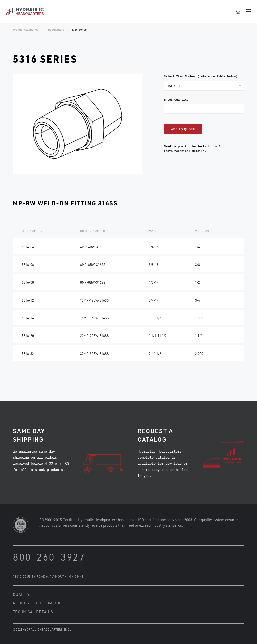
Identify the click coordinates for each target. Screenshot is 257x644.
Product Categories (25, 30)
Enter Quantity (176, 100)
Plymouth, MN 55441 (67, 576)
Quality (21, 594)
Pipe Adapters (55, 30)
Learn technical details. (185, 151)
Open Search (226, 11)
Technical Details (33, 612)
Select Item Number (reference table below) (201, 76)
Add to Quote (183, 129)
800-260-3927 (49, 557)
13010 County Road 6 (30, 576)
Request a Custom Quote (40, 603)
